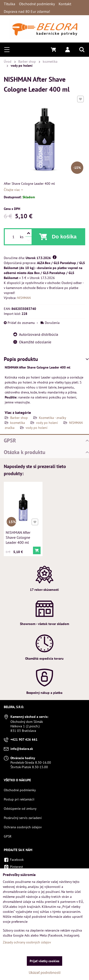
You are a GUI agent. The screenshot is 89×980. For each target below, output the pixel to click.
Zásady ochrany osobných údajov (27, 942)
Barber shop (19, 418)
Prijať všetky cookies (44, 961)
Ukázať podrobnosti (45, 972)
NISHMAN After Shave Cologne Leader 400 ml (18, 537)
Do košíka (64, 237)
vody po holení (47, 423)
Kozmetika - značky (53, 418)
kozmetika (18, 423)
